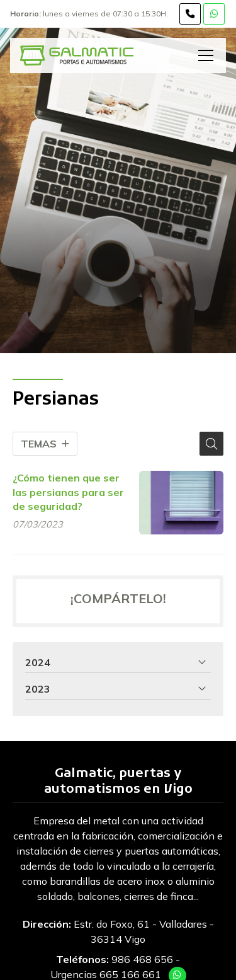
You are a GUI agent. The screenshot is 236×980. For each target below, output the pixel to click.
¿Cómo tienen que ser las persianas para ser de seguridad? (68, 492)
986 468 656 (142, 959)
